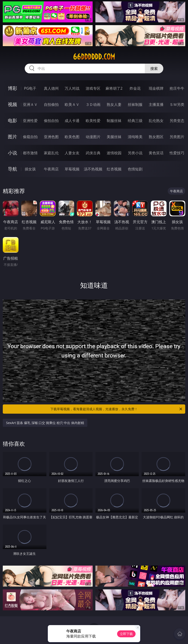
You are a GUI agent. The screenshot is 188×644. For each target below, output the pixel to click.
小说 (12, 153)
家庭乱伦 (51, 153)
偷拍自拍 (51, 121)
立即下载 (126, 634)
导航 (12, 169)
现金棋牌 (156, 88)
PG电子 (30, 88)
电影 (12, 120)
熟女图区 (156, 137)
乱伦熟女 (156, 121)
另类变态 (177, 121)
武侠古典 (93, 153)
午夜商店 (51, 169)
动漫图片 (93, 137)
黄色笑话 (156, 153)
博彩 (12, 88)
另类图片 (177, 137)
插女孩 (30, 169)
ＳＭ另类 (177, 104)
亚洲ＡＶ (30, 104)
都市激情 (30, 153)
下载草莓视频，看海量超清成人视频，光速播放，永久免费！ (117, 409)
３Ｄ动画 (93, 104)
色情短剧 (135, 169)
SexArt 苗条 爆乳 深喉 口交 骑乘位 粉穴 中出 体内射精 (45, 423)
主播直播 (156, 104)
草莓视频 (72, 169)
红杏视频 (114, 169)
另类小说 (135, 153)
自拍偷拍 (51, 104)
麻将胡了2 (114, 88)
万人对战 (72, 88)
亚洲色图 (51, 137)
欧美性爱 (93, 121)
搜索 (154, 68)
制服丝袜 (114, 121)
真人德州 (51, 88)
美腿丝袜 (114, 137)
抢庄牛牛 (177, 88)
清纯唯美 (135, 137)
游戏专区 (93, 88)
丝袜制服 (135, 104)
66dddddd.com (94, 57)
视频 (12, 104)
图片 (12, 137)
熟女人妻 (114, 104)
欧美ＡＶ (72, 104)
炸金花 (135, 88)
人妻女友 (72, 153)
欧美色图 (72, 137)
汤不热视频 (93, 169)
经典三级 (135, 121)
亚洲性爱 (30, 121)
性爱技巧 (177, 153)
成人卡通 (72, 121)
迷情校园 (114, 153)
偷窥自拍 (30, 137)
